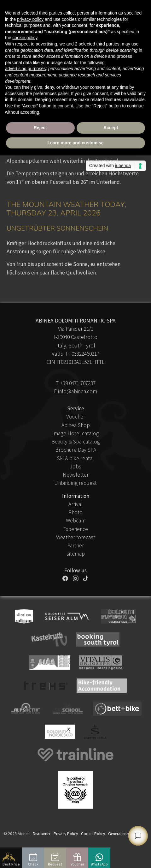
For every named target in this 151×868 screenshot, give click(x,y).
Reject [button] (40, 128)
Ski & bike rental (75, 458)
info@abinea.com (78, 391)
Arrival (75, 504)
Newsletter (76, 475)
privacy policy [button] (30, 19)
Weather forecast (76, 537)
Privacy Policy (66, 834)
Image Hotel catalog (75, 433)
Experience (75, 529)
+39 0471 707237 (78, 383)
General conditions (125, 834)
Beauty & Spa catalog (76, 442)
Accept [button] (111, 128)
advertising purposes (25, 69)
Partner (75, 546)
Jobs (75, 467)
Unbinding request (75, 483)
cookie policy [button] (25, 38)
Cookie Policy (93, 834)
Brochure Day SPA (76, 450)
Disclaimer (42, 834)
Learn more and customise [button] (75, 143)
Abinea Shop (76, 425)
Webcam (76, 521)
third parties (108, 44)
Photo (75, 512)
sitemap (76, 554)
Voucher (76, 417)
